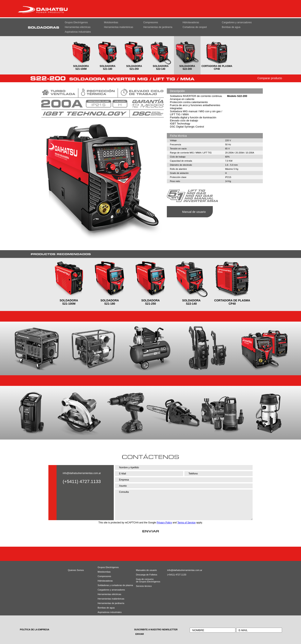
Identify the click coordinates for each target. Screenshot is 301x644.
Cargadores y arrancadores (237, 22)
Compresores (151, 22)
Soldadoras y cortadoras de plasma (110, 585)
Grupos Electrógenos (76, 22)
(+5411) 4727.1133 (177, 575)
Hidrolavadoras (191, 22)
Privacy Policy (164, 523)
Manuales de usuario (145, 570)
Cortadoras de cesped (195, 27)
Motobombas (111, 22)
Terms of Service (186, 523)
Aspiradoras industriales (78, 32)
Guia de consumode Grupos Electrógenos (145, 580)
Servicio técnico (144, 586)
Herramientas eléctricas (78, 27)
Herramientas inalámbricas (119, 27)
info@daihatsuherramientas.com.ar (82, 473)
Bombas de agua (231, 27)
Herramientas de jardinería (158, 27)
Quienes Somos (76, 570)
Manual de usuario (194, 212)
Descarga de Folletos (145, 575)
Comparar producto (270, 78)
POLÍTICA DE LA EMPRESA (35, 630)
